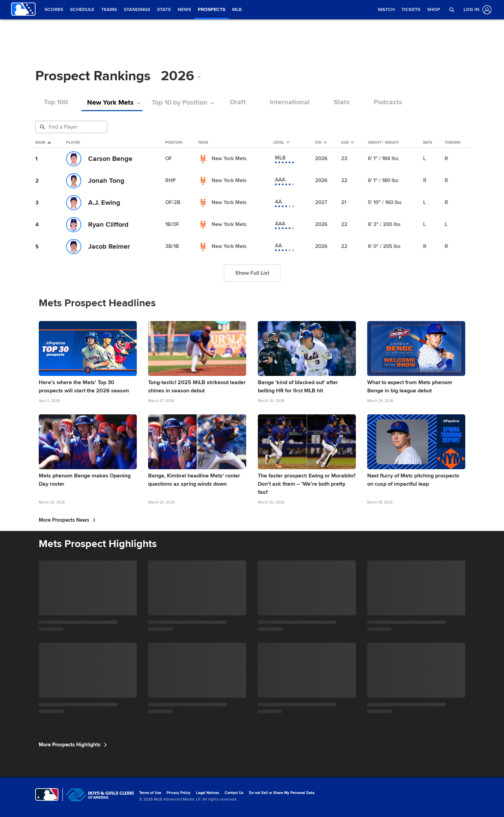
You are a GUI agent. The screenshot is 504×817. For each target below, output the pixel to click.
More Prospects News (67, 520)
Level (281, 143)
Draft (240, 102)
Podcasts (390, 102)
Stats (344, 102)
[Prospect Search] (72, 127)
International (292, 102)
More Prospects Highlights (73, 745)
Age (348, 143)
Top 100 (56, 102)
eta (321, 143)
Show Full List (252, 273)
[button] (452, 10)
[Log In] (476, 10)
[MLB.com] (47, 795)
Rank (43, 143)
